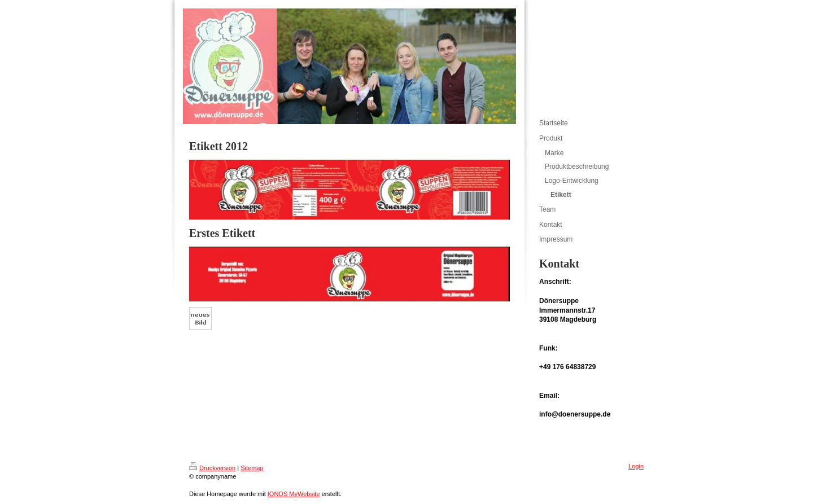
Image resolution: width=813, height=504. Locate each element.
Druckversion (212, 468)
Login (636, 466)
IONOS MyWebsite (294, 494)
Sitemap (252, 468)
